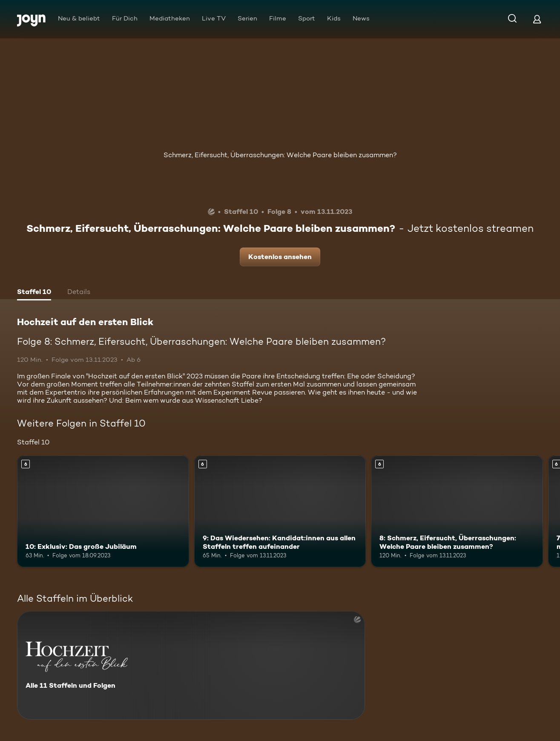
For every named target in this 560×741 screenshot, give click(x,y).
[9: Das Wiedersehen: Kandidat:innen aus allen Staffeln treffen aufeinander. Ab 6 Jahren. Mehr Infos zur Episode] (280, 511)
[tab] (34, 293)
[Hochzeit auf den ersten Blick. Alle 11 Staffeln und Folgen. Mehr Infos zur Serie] (191, 665)
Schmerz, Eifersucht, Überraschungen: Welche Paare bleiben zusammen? (280, 155)
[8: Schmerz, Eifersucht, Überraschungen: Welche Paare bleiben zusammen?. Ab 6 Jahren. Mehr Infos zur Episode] (457, 511)
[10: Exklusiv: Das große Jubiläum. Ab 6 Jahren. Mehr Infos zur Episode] (103, 511)
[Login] (537, 19)
